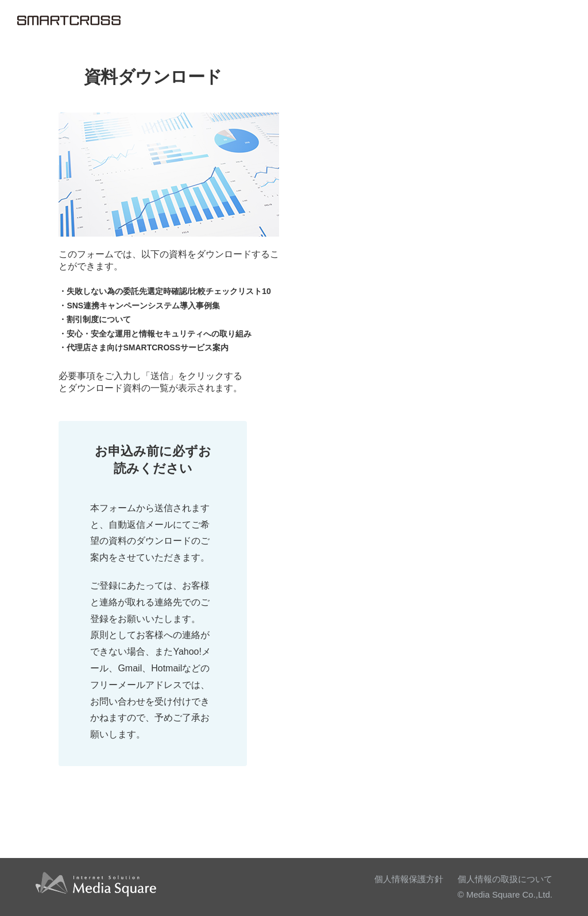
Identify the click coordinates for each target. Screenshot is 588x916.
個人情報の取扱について (505, 879)
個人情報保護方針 (409, 879)
